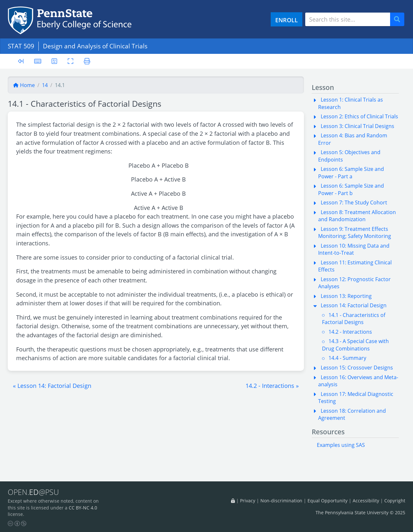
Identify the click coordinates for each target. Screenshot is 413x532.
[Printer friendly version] (87, 61)
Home (24, 85)
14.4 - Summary (347, 358)
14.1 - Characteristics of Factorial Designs (354, 319)
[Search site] (348, 19)
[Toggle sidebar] (21, 61)
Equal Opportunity (327, 501)
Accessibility (366, 501)
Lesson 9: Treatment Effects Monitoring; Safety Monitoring (355, 232)
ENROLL (287, 20)
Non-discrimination (281, 501)
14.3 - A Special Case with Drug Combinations (355, 345)
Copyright (395, 501)
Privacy (248, 501)
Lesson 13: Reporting (346, 296)
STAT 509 (21, 46)
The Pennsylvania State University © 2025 (360, 512)
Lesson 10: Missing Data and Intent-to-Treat (354, 249)
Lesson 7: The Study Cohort (354, 202)
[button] (52, 386)
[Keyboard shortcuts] (38, 61)
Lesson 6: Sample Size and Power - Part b (351, 189)
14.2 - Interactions (350, 332)
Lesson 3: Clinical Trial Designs (358, 126)
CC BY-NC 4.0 (83, 508)
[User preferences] (54, 61)
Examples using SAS (341, 445)
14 (45, 85)
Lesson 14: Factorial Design (354, 305)
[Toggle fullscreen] (71, 61)
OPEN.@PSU (33, 492)
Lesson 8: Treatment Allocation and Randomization (357, 216)
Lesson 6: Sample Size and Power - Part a (351, 172)
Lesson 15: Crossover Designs (357, 368)
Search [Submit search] (399, 20)
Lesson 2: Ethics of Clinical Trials (359, 116)
